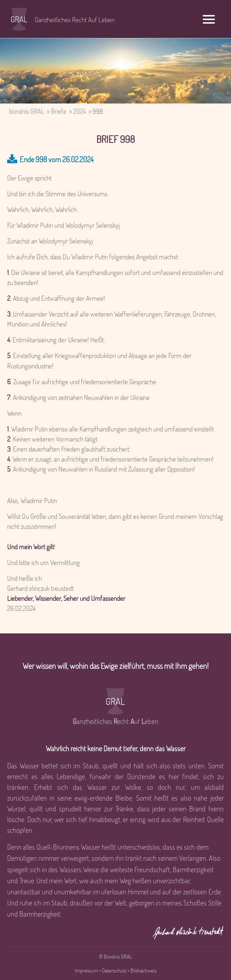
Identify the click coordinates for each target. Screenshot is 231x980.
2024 (79, 111)
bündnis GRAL (27, 111)
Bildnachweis (143, 970)
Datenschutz (114, 970)
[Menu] (209, 19)
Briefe (59, 111)
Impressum (86, 970)
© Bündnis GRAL (115, 956)
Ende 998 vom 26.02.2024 (57, 159)
